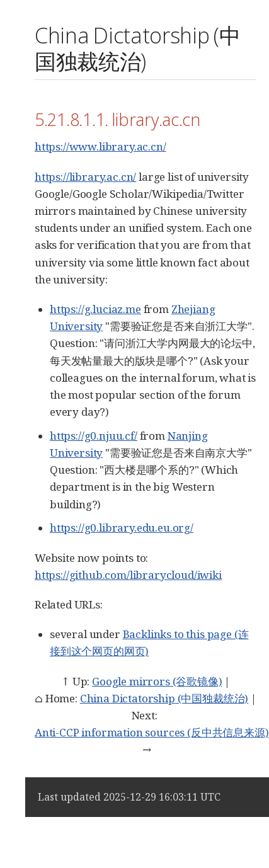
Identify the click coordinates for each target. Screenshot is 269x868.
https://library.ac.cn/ (85, 177)
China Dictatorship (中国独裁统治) (164, 698)
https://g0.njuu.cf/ (94, 436)
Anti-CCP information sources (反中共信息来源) (152, 732)
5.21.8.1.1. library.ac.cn (117, 119)
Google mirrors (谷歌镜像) (157, 681)
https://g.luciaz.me (95, 309)
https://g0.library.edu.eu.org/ (122, 528)
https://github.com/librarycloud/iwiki (128, 575)
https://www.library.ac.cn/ (100, 146)
